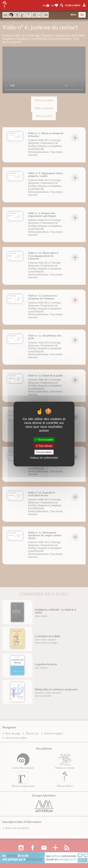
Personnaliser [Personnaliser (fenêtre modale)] (44, 452)
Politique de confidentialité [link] (44, 458)
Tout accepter (44, 439)
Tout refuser (44, 446)
